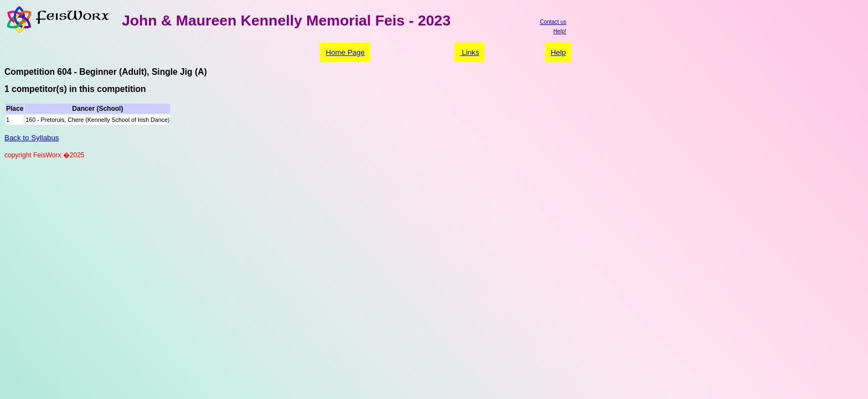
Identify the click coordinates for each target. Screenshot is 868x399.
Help (558, 52)
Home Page (345, 52)
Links (470, 52)
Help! (560, 31)
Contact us (553, 22)
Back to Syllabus (32, 138)
